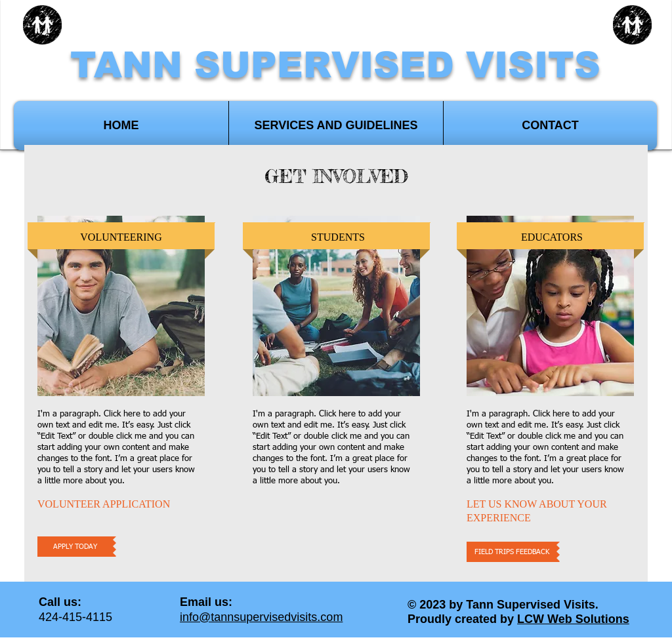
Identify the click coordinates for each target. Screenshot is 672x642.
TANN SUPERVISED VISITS (335, 65)
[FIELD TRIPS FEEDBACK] (512, 552)
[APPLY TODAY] (75, 547)
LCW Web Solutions (573, 619)
